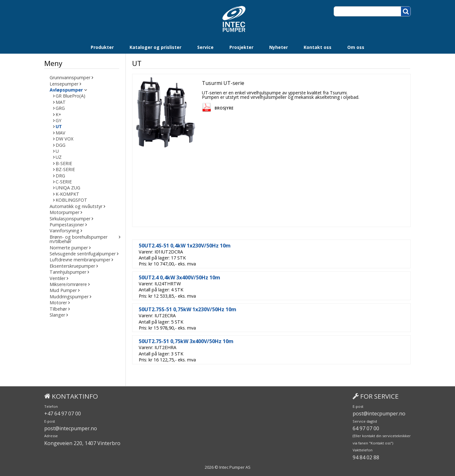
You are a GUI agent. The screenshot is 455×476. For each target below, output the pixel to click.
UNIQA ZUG (68, 188)
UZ (59, 157)
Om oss (356, 47)
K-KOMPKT (67, 194)
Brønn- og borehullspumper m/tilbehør (79, 239)
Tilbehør (58, 309)
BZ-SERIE (65, 170)
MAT (61, 102)
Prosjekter (241, 47)
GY (58, 121)
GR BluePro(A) (70, 96)
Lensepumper (64, 84)
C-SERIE (64, 182)
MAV (61, 133)
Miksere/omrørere (68, 284)
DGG (61, 145)
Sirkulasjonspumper (70, 219)
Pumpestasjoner (67, 225)
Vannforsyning (64, 231)
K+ (58, 115)
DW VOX (64, 139)
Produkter (102, 47)
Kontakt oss (318, 47)
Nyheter (279, 47)
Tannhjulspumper (68, 272)
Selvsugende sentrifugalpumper (83, 254)
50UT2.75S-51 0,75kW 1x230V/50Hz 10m (188, 309)
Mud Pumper (63, 290)
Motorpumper (64, 212)
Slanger (57, 315)
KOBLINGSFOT (71, 200)
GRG (60, 108)
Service (205, 47)
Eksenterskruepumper (72, 266)
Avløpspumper (66, 90)
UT (59, 127)
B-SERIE (64, 164)
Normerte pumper (69, 248)
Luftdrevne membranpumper (80, 260)
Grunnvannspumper (70, 78)
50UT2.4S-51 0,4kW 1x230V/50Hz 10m (185, 246)
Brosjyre (225, 108)
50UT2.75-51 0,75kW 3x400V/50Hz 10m (187, 341)
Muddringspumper (69, 297)
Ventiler (58, 278)
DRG (60, 176)
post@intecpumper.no (71, 428)
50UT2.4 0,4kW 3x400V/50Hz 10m (180, 277)
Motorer (58, 303)
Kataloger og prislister (155, 47)
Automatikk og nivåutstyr (76, 206)
